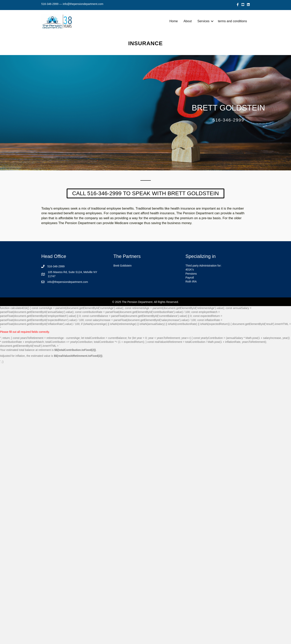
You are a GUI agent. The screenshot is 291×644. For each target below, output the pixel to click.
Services (203, 21)
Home (174, 21)
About (188, 21)
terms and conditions (232, 21)
